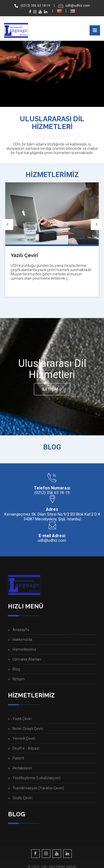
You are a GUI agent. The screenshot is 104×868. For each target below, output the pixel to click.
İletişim (50, 389)
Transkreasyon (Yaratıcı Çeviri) (38, 788)
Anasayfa (21, 630)
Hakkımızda (22, 640)
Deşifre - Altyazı (26, 748)
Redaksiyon (22, 768)
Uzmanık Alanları (27, 659)
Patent (18, 758)
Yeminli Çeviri (24, 738)
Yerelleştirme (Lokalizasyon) (37, 778)
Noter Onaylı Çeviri (28, 729)
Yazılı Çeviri (24, 255)
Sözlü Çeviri (22, 798)
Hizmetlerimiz (24, 649)
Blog (16, 669)
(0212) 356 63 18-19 (32, 6)
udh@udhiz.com (74, 6)
